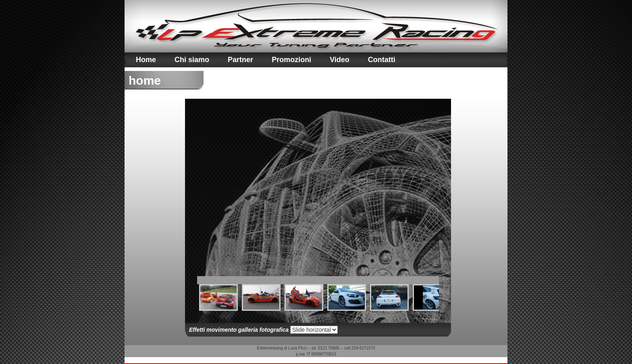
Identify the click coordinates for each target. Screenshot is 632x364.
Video (340, 60)
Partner (240, 60)
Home (146, 60)
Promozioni (291, 60)
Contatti (382, 60)
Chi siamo (192, 60)
